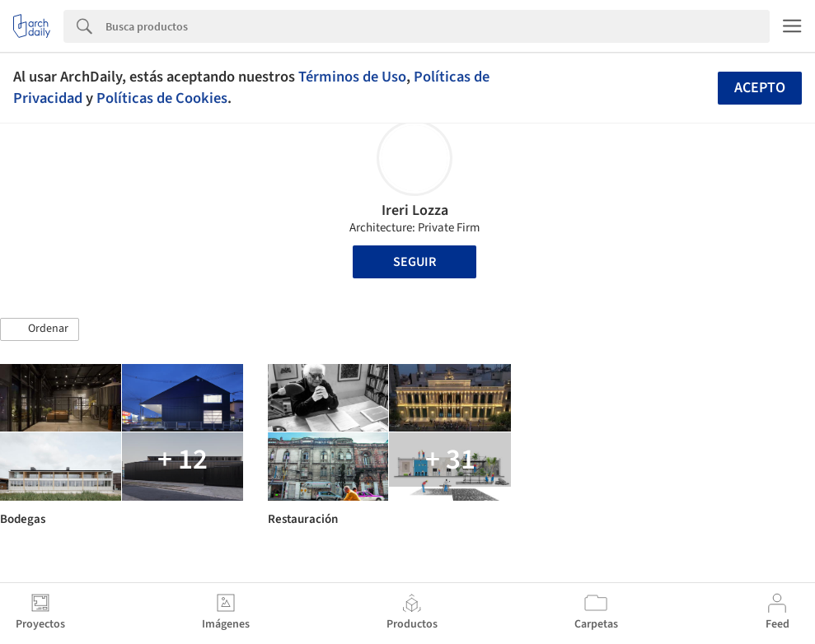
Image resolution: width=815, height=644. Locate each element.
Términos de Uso (352, 77)
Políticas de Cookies (162, 98)
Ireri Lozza (415, 210)
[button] (40, 329)
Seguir (415, 262)
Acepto (760, 88)
